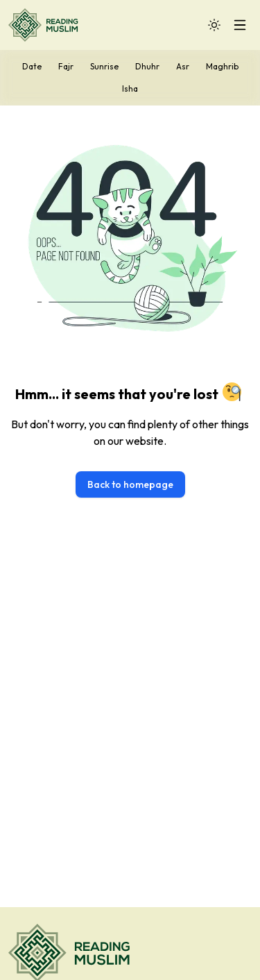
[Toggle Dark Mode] (214, 25)
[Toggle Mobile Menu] (240, 25)
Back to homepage (130, 484)
